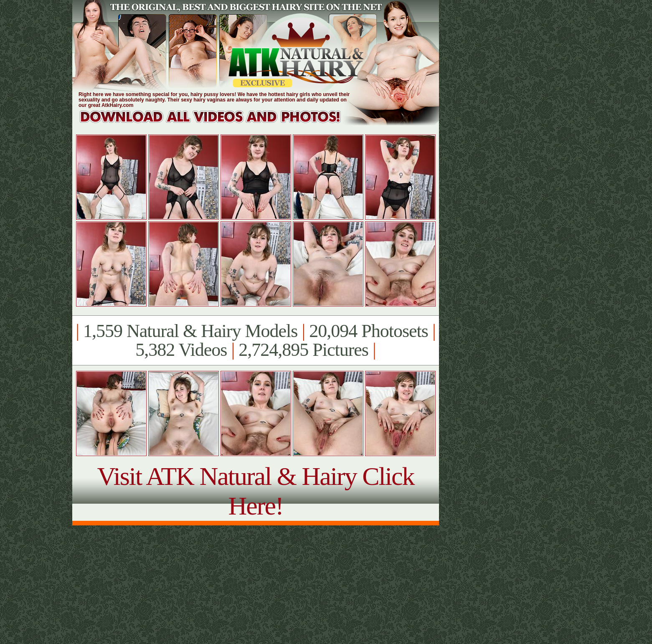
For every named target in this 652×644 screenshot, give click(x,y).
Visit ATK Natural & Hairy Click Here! (255, 491)
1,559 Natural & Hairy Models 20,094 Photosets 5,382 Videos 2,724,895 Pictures (255, 340)
